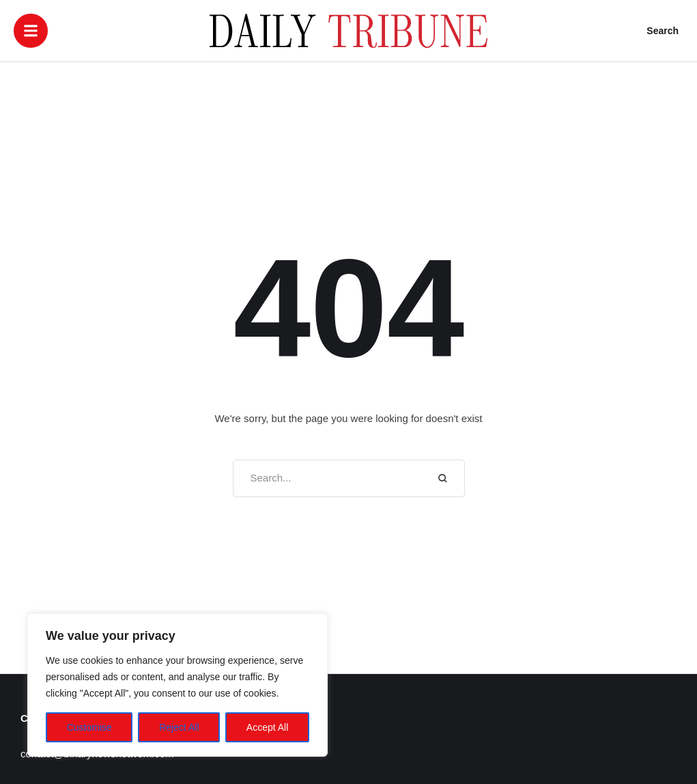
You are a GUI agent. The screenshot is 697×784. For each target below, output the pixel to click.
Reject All (179, 727)
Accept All (267, 727)
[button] (31, 31)
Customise (89, 727)
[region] (177, 685)
